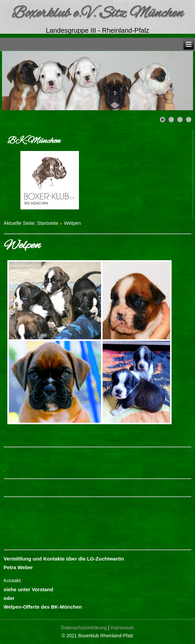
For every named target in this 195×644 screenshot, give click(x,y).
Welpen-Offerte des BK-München (43, 607)
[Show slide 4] (189, 120)
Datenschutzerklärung (84, 628)
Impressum (122, 628)
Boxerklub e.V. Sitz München (97, 13)
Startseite (48, 223)
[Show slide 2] (171, 120)
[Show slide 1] (163, 120)
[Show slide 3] (180, 120)
